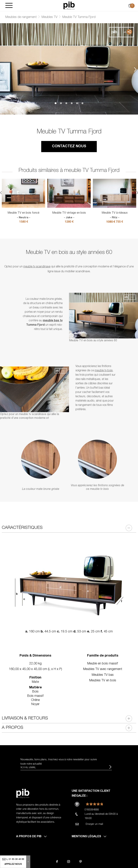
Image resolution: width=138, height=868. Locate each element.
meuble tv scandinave (37, 267)
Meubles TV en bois (103, 681)
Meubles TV (50, 17)
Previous (3, 69)
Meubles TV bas (103, 675)
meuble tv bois (104, 371)
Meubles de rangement (21, 17)
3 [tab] (66, 103)
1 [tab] (56, 103)
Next (135, 69)
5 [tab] (77, 103)
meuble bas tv (53, 321)
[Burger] (9, 6)
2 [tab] (61, 103)
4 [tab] (72, 103)
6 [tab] (82, 103)
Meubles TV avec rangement (103, 669)
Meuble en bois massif (103, 664)
